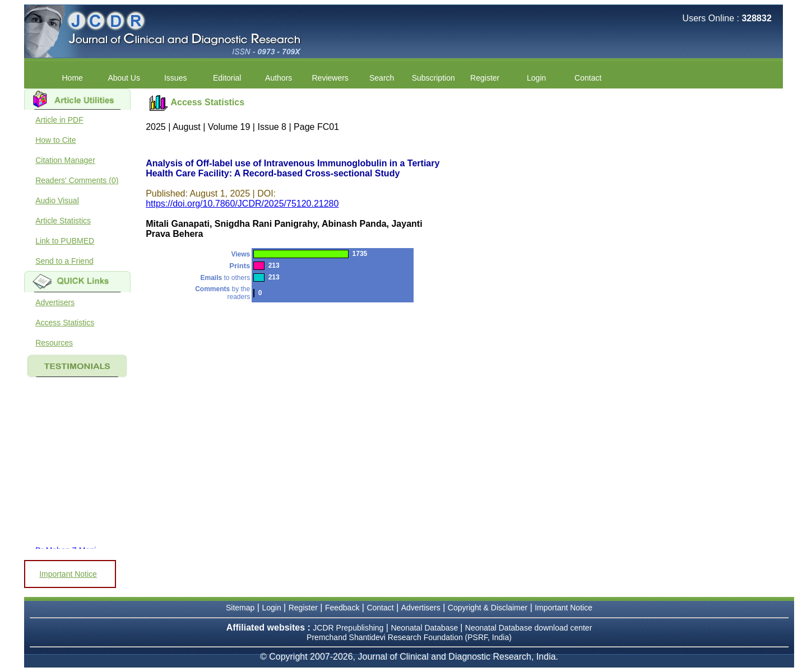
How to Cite (55, 140)
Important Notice (68, 574)
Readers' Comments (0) (77, 180)
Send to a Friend (64, 261)
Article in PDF (59, 120)
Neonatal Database (425, 628)
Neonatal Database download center (529, 628)
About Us (124, 78)
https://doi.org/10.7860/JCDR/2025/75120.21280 (242, 204)
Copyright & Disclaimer (488, 608)
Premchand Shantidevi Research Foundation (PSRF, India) (409, 637)
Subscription (433, 78)
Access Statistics (65, 323)
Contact (588, 78)
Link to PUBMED (65, 241)
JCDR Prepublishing (348, 628)
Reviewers (330, 78)
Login (536, 78)
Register (485, 78)
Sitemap (240, 608)
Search (382, 78)
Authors (279, 78)
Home (73, 78)
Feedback (342, 608)
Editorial (227, 78)
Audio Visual (57, 200)
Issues (175, 78)
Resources (54, 343)
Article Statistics (63, 221)
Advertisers (55, 302)
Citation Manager (65, 160)
